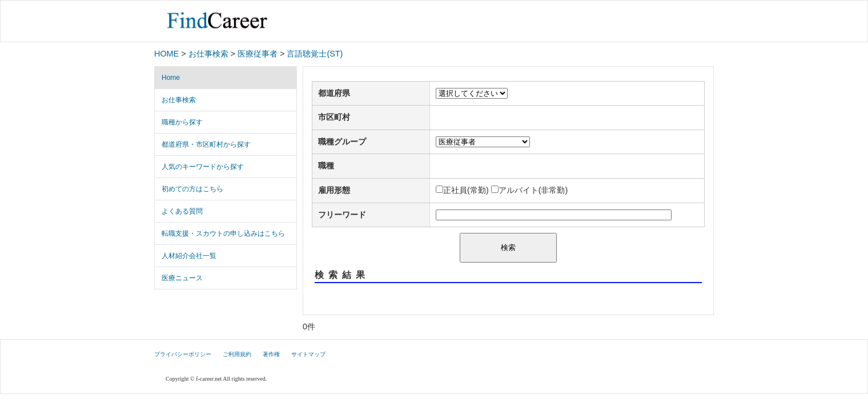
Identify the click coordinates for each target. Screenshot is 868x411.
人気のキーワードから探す (203, 167)
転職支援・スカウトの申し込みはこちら (223, 233)
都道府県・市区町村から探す (206, 144)
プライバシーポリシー (183, 354)
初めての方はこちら (192, 189)
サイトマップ (308, 354)
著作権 (271, 354)
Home (171, 78)
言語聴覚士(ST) (315, 54)
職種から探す (182, 122)
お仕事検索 (208, 54)
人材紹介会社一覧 (189, 256)
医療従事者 (258, 54)
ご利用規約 (237, 354)
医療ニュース (182, 278)
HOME (166, 54)
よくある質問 (182, 211)
